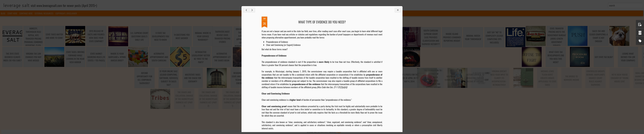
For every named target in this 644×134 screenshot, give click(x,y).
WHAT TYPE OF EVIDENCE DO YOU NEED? (322, 22)
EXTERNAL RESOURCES (44, 13)
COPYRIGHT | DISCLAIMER (66, 13)
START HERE (12, 13)
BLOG (3, 13)
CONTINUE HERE (26, 13)
